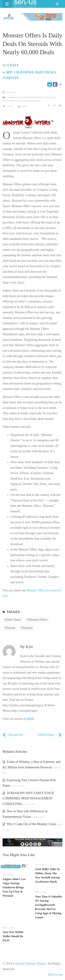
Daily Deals (46, 72)
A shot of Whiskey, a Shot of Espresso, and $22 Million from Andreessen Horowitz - (32, 767)
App (9, 72)
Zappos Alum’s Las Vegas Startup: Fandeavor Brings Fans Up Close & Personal (14, 887)
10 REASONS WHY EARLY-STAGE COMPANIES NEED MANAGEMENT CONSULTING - (28, 798)
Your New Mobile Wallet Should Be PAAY (13, 936)
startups (28, 628)
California (24, 72)
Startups (11, 78)
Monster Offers (38, 620)
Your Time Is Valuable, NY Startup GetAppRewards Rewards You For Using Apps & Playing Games (49, 907)
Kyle (13, 65)
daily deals (14, 620)
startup (11, 628)
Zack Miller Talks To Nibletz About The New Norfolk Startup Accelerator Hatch (48, 875)
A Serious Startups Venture (29, 964)
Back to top (55, 974)
